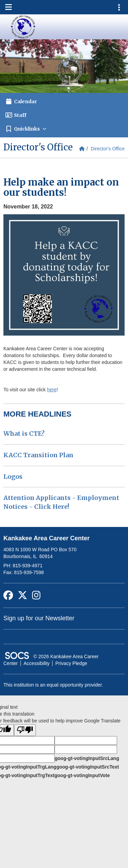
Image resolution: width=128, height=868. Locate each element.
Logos (13, 477)
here (52, 390)
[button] (64, 129)
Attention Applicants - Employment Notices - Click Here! (61, 502)
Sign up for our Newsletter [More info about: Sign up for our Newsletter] (39, 618)
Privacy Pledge (71, 663)
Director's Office (108, 149)
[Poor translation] (25, 730)
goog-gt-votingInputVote (82, 775)
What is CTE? (24, 433)
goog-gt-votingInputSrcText (88, 767)
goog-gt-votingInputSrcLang (87, 758)
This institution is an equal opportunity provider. (53, 685)
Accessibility (37, 663)
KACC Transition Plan (38, 455)
